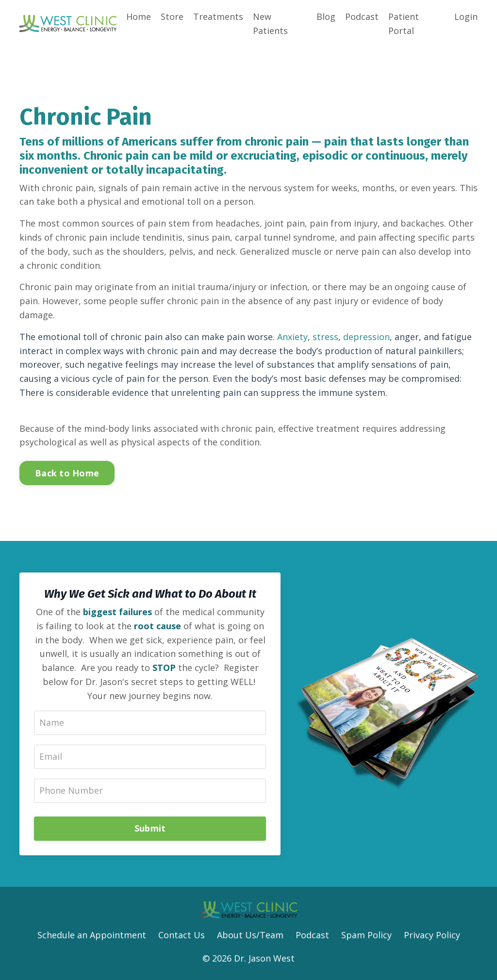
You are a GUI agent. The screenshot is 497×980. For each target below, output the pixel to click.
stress (325, 337)
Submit (150, 828)
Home (139, 16)
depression (366, 337)
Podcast (362, 16)
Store (172, 16)
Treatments (218, 16)
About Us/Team (250, 935)
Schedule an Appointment (92, 935)
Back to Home (67, 473)
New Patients (270, 24)
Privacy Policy (432, 935)
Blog (326, 16)
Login (466, 16)
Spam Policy (366, 935)
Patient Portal (404, 24)
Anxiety (292, 337)
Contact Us (182, 935)
